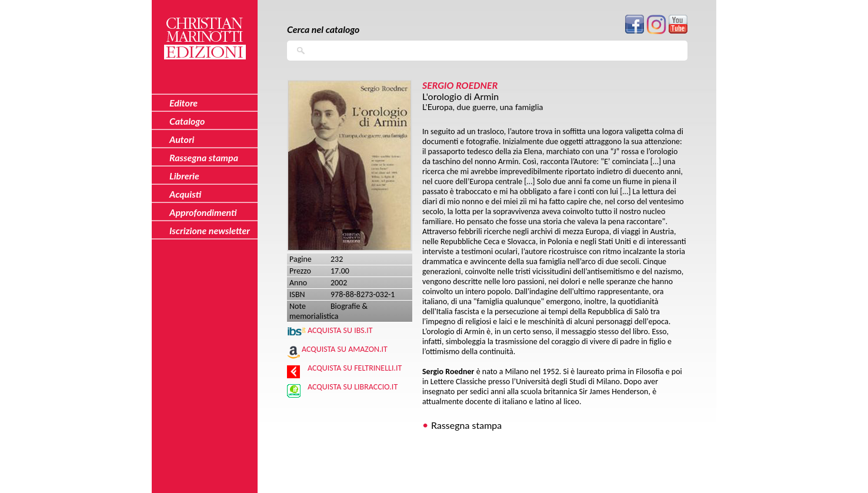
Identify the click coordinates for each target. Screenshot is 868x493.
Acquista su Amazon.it (345, 349)
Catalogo (187, 121)
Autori (182, 139)
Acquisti (185, 194)
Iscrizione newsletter (210, 230)
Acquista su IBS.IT (340, 330)
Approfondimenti (203, 212)
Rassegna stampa (466, 425)
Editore (183, 103)
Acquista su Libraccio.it (353, 387)
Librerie (184, 176)
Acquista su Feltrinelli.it (355, 368)
